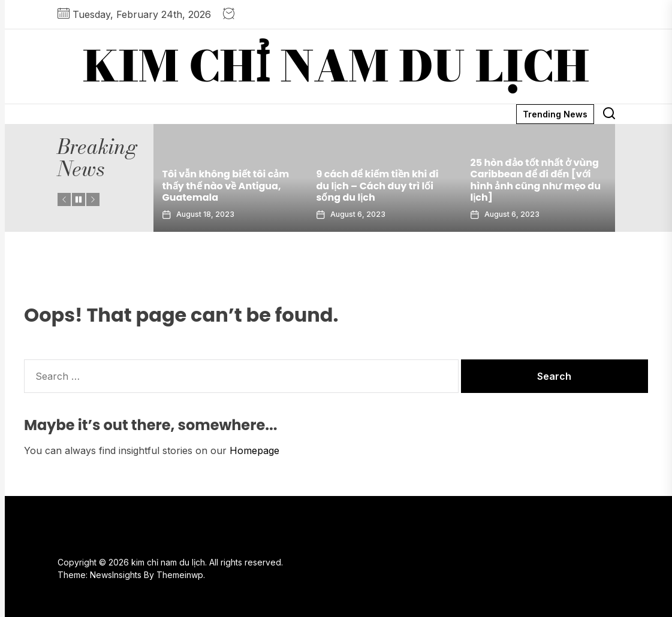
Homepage (254, 450)
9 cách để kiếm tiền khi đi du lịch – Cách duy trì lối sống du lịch (378, 185)
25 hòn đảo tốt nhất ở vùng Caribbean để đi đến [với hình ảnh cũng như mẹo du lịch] (536, 180)
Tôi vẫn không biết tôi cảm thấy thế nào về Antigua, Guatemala (226, 185)
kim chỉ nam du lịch (336, 66)
